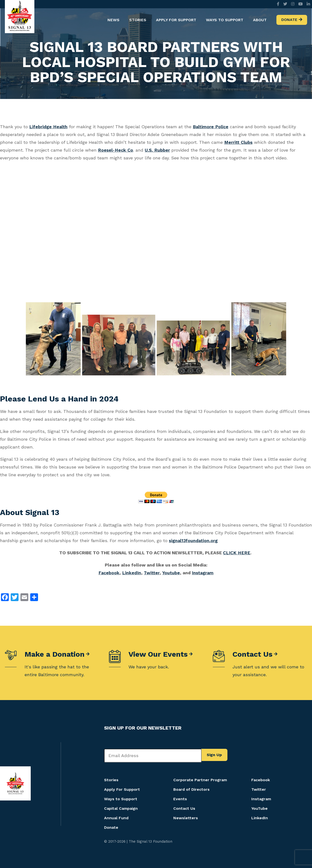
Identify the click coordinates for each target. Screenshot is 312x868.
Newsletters (186, 818)
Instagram (203, 573)
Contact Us (253, 654)
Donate (289, 20)
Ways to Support (225, 20)
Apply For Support (176, 20)
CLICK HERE (237, 553)
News (113, 20)
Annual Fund (116, 818)
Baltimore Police (211, 127)
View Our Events (158, 654)
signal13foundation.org (193, 541)
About (260, 20)
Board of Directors (191, 789)
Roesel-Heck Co (116, 150)
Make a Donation (55, 654)
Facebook (109, 573)
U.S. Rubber (157, 150)
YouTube (259, 808)
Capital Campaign (121, 808)
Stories (138, 20)
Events (180, 799)
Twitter (152, 573)
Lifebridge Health (48, 127)
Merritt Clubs (238, 142)
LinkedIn (132, 573)
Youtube (171, 573)
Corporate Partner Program (200, 780)
